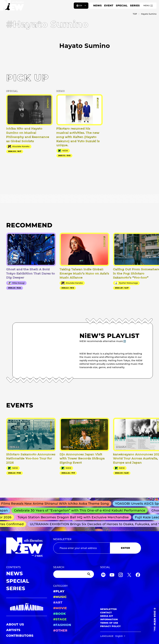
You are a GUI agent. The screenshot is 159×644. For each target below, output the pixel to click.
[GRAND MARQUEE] (27, 607)
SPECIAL (122, 6)
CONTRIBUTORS (20, 636)
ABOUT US (15, 624)
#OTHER (60, 630)
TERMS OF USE (109, 623)
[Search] (74, 574)
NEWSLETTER (62, 539)
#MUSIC (60, 597)
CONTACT (106, 613)
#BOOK (60, 614)
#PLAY (59, 591)
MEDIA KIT (107, 616)
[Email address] (82, 548)
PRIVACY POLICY (110, 626)
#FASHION (62, 625)
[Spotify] (103, 575)
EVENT (109, 6)
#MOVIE (60, 608)
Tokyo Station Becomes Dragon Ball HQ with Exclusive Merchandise (75, 517)
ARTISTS (13, 630)
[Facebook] (138, 575)
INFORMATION (109, 619)
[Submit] (89, 574)
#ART (58, 602)
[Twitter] (129, 575)
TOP (135, 14)
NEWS (98, 6)
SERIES (135, 6)
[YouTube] (112, 575)
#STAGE (60, 619)
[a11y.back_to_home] (13, 7)
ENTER (126, 548)
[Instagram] (121, 575)
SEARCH (59, 567)
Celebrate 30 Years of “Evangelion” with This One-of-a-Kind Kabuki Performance (81, 510)
